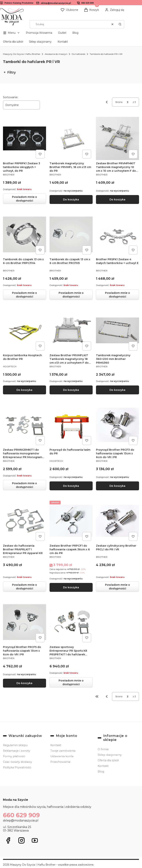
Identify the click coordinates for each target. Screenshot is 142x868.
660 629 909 (88, 3)
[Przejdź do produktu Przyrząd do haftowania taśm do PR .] (71, 425)
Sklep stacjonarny (40, 42)
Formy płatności (14, 756)
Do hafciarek (78, 54)
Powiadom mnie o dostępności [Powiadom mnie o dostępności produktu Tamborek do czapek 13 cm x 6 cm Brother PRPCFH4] (24, 295)
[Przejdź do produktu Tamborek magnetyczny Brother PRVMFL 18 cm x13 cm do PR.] (71, 138)
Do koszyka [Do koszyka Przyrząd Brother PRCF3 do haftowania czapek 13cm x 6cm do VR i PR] (118, 486)
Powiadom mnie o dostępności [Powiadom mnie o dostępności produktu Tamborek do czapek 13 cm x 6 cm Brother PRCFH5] (71, 295)
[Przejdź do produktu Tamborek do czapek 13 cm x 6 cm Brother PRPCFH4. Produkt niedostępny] (24, 234)
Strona (119, 102)
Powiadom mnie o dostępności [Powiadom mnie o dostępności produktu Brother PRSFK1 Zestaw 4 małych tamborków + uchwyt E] (118, 295)
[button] (120, 24)
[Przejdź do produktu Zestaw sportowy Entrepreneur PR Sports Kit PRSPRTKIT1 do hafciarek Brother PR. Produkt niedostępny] (71, 622)
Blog (75, 33)
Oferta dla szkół (13, 42)
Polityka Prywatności (17, 767)
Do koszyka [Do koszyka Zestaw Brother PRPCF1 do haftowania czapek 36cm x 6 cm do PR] (71, 587)
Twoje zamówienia (63, 751)
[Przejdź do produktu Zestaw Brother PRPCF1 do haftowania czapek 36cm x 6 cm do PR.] (71, 521)
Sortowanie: (11, 97)
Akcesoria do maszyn (56, 54)
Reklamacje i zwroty (17, 751)
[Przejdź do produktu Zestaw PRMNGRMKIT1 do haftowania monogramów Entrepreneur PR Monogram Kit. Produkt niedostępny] (24, 425)
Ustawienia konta (62, 756)
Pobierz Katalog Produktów (19, 3)
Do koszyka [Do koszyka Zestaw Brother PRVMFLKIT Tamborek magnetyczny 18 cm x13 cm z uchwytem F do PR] (71, 390)
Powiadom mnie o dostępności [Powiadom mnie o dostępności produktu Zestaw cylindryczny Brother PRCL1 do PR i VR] (118, 586)
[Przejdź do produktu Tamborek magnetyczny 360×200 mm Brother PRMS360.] (118, 330)
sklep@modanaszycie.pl (56, 3)
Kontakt (63, 42)
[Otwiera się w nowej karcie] (8, 840)
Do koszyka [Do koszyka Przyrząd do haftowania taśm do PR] (71, 486)
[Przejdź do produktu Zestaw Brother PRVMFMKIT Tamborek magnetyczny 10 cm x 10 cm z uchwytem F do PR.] (118, 138)
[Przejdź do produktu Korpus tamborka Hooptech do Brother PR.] (24, 330)
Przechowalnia (60, 762)
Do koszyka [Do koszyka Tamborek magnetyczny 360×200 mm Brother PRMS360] (118, 390)
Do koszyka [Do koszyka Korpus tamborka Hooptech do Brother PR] (24, 390)
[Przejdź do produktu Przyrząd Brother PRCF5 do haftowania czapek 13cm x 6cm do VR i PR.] (24, 622)
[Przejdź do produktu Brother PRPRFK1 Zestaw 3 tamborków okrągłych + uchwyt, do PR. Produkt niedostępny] (24, 138)
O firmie (103, 749)
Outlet (62, 33)
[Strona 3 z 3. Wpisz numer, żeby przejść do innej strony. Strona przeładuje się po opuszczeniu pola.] (128, 102)
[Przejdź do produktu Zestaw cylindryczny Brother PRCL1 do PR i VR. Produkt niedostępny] (118, 521)
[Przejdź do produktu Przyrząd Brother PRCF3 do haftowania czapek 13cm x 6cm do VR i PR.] (118, 425)
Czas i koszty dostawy (17, 762)
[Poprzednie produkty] (107, 696)
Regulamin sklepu (15, 745)
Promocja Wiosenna (39, 33)
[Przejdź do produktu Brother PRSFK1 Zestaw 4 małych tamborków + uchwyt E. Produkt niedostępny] (118, 234)
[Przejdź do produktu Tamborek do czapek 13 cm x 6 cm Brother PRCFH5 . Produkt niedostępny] (71, 234)
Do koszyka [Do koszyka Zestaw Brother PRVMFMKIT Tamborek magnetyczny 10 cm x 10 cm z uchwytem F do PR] (118, 199)
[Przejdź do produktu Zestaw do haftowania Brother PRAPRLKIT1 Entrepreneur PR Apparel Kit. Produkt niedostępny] (24, 521)
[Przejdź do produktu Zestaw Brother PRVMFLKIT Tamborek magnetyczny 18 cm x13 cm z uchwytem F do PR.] (71, 330)
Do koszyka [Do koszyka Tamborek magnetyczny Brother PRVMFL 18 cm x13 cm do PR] (71, 199)
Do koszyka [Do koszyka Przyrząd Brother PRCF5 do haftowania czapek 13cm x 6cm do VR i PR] (24, 683)
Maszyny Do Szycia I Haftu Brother (22, 54)
